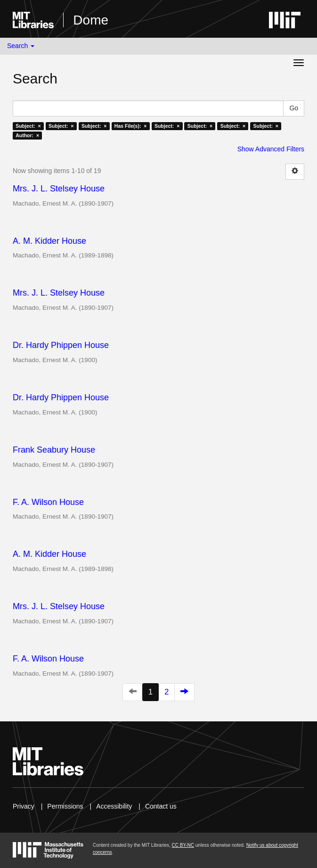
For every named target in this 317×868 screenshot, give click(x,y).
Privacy (24, 806)
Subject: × (28, 126)
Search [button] (21, 46)
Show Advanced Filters (271, 149)
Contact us (161, 806)
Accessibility (114, 806)
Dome (91, 20)
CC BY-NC (183, 845)
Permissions (65, 806)
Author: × (27, 135)
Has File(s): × (131, 126)
